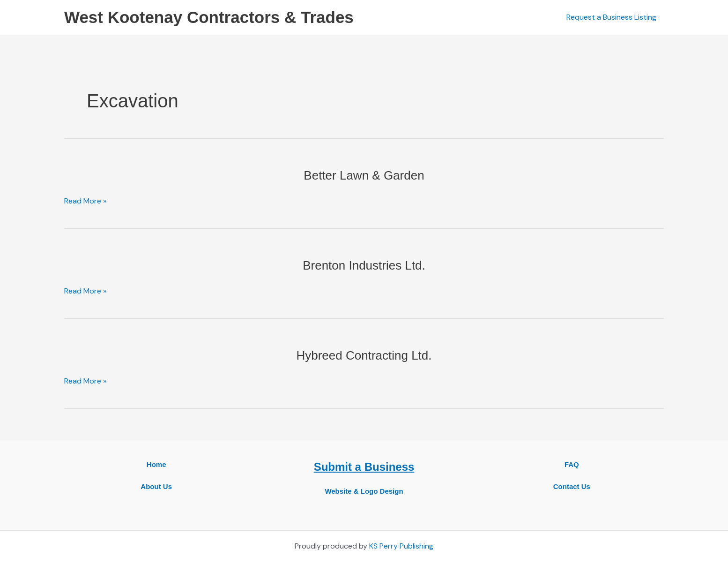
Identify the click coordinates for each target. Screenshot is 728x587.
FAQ (572, 464)
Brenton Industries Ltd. (364, 265)
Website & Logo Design (364, 491)
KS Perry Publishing (401, 546)
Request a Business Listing (611, 17)
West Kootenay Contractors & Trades (209, 17)
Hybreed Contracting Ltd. (364, 355)
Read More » (85, 201)
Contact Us (572, 486)
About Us (156, 486)
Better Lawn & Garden (364, 175)
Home (156, 464)
